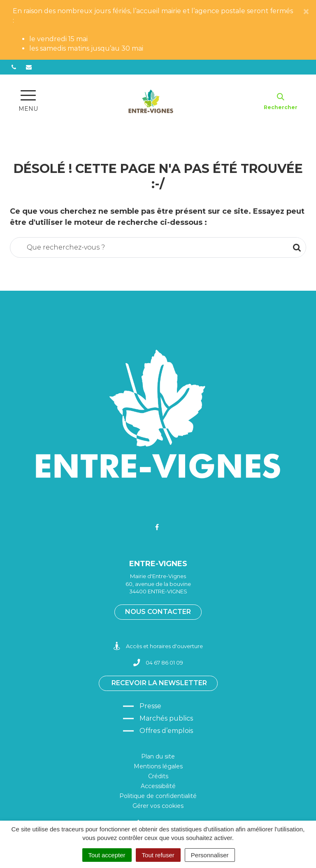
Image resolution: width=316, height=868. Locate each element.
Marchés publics (166, 718)
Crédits (158, 776)
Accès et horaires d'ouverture (158, 646)
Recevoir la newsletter (159, 683)
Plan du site (158, 756)
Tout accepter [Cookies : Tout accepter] (107, 855)
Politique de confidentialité (158, 796)
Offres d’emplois (166, 731)
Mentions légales (158, 766)
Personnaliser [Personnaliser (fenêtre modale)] (210, 855)
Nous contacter (158, 612)
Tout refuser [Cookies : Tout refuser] (158, 855)
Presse (150, 706)
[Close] (306, 12)
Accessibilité (158, 786)
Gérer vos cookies (158, 806)
